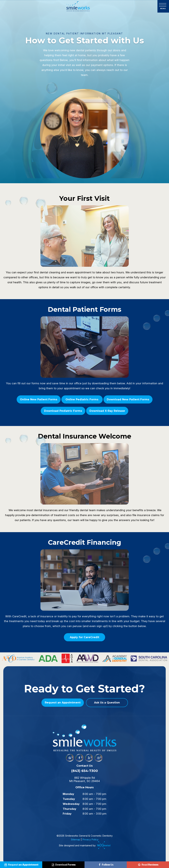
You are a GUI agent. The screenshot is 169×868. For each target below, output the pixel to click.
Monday (68, 794)
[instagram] (99, 758)
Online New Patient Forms (39, 399)
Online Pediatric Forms (82, 399)
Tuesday (69, 799)
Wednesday (71, 804)
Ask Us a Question (107, 703)
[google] (70, 758)
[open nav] (163, 6)
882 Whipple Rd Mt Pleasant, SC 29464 (85, 779)
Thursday (69, 809)
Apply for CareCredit (84, 637)
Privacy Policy (90, 839)
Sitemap (76, 839)
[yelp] (89, 758)
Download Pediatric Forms (63, 411)
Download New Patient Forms (128, 399)
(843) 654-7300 (85, 771)
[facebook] (79, 758)
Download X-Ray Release (107, 411)
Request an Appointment (63, 703)
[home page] (78, 6)
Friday (67, 814)
